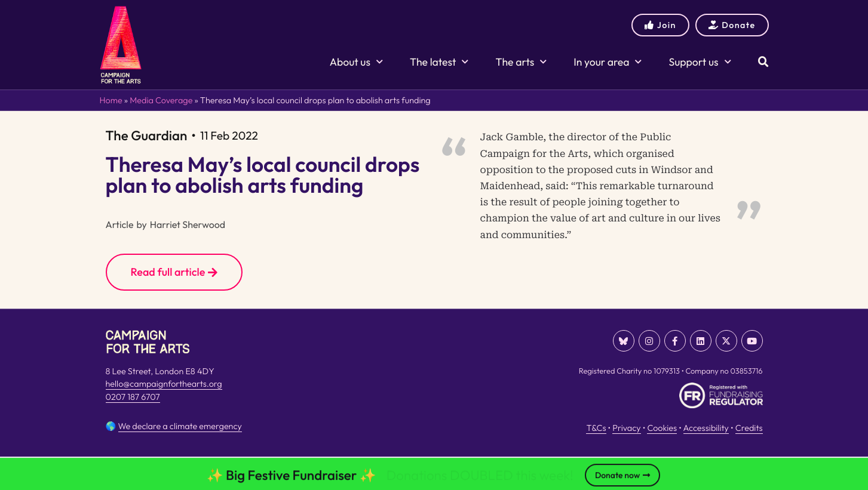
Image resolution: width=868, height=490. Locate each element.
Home (111, 100)
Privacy (626, 428)
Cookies (662, 428)
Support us (700, 62)
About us (356, 62)
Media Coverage (161, 100)
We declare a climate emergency (180, 426)
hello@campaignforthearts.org (164, 384)
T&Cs (596, 428)
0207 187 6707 (133, 397)
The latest (439, 62)
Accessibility (706, 428)
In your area (608, 62)
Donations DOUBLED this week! (480, 477)
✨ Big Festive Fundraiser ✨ (292, 477)
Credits (749, 428)
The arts (521, 62)
